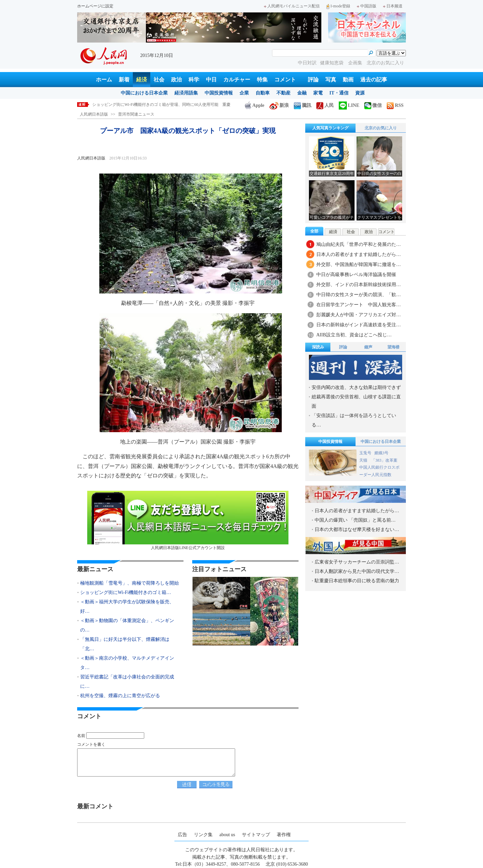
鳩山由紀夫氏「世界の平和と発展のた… (359, 244)
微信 (373, 105)
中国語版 (367, 6)
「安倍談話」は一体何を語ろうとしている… (354, 420)
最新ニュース (95, 569)
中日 (211, 80)
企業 (244, 93)
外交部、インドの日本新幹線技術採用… (359, 285)
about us (227, 835)
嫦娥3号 (381, 453)
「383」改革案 (384, 460)
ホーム (104, 80)
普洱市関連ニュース (136, 114)
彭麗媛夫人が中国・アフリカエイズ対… (359, 315)
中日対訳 (307, 63)
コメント (285, 80)
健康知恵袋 (332, 63)
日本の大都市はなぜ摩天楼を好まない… (357, 529)
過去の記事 (374, 80)
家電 (318, 93)
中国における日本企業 (144, 93)
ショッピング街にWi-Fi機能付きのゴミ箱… (126, 592)
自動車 (263, 93)
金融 (302, 93)
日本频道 (393, 6)
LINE (349, 105)
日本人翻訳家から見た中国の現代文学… (357, 571)
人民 (325, 105)
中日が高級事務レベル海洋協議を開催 (356, 275)
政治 (176, 80)
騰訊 (303, 105)
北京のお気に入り (385, 63)
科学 (194, 80)
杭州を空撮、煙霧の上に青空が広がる (120, 696)
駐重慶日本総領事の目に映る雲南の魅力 (357, 581)
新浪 (279, 105)
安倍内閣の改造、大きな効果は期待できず (356, 387)
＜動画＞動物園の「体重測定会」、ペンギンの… (127, 625)
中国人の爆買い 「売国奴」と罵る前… (355, 520)
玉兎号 (365, 453)
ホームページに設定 (95, 6)
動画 (348, 80)
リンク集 (203, 835)
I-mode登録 (338, 6)
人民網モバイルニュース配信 (292, 6)
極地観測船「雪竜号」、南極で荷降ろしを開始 (135, 105)
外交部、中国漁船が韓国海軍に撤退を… (359, 264)
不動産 (283, 93)
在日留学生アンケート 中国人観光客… (359, 305)
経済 (142, 80)
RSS (395, 105)
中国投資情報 (219, 93)
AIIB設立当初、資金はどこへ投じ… (354, 335)
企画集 (356, 63)
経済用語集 (186, 93)
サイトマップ (256, 835)
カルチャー (237, 80)
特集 (262, 80)
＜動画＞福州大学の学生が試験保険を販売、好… (127, 607)
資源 (360, 93)
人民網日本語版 (94, 114)
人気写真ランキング (330, 128)
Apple (255, 105)
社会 (159, 80)
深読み (318, 347)
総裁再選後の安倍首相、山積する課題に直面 (356, 402)
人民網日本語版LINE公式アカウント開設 (188, 520)
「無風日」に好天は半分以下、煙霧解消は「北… (125, 644)
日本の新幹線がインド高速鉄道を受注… (359, 325)
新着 (124, 80)
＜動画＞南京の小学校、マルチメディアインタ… (127, 663)
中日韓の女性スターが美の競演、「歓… (359, 295)
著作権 (284, 835)
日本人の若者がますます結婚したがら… (359, 254)
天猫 (364, 460)
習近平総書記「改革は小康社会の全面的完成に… (127, 682)
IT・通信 (339, 93)
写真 (331, 80)
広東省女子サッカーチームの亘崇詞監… (357, 562)
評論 (313, 80)
